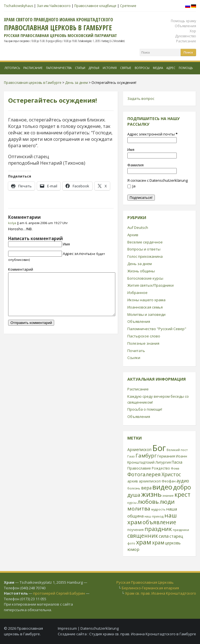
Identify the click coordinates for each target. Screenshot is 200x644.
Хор (193, 31)
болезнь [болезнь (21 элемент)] (134, 488)
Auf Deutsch (138, 227)
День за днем (140, 264)
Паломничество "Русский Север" (157, 329)
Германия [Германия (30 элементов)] (166, 456)
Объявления (185, 26)
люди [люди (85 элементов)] (167, 502)
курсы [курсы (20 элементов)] (132, 503)
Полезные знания (143, 343)
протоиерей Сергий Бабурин (59, 593)
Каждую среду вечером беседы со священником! (158, 399)
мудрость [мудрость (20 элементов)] (158, 509)
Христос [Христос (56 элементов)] (171, 474)
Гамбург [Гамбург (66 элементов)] (146, 455)
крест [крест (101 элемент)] (182, 494)
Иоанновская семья (145, 307)
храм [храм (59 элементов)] (158, 542)
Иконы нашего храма (146, 300)
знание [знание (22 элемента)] (168, 495)
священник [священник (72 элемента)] (143, 536)
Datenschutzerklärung (100, 628)
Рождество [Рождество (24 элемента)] (161, 468)
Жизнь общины (141, 271)
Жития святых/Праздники (150, 285)
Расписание (186, 41)
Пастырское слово (144, 336)
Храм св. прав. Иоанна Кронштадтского (161, 593)
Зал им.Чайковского (54, 6)
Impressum (67, 628)
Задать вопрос (141, 98)
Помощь (186, 68)
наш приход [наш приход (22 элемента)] (154, 516)
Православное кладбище (95, 6)
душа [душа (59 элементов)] (134, 495)
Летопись (12, 68)
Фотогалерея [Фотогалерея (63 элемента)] (144, 474)
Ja (131, 186)
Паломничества (59, 68)
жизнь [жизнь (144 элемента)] (151, 494)
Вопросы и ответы (144, 249)
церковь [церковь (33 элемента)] (173, 543)
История (110, 68)
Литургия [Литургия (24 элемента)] (163, 462)
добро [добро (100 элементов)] (182, 487)
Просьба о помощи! (145, 409)
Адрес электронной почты (152, 134)
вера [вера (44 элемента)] (146, 488)
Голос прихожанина (145, 256)
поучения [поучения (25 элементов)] (135, 530)
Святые (126, 68)
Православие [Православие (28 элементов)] (139, 468)
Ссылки (134, 358)
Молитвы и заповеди (146, 314)
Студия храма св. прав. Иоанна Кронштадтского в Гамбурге (143, 634)
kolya (12, 223)
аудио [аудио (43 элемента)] (183, 481)
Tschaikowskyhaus (19, 6)
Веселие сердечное (145, 242)
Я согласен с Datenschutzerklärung (158, 180)
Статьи (80, 68)
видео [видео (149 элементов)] (162, 487)
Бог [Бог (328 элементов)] (159, 448)
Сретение (128, 6)
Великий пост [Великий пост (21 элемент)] (177, 450)
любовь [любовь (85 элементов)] (148, 502)
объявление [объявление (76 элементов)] (159, 522)
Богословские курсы (145, 278)
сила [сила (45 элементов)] (164, 536)
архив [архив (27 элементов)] (133, 481)
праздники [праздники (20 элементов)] (181, 530)
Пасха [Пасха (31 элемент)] (177, 462)
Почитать (136, 351)
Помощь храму (183, 21)
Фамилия (135, 165)
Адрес (171, 68)
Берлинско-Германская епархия (150, 588)
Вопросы (142, 68)
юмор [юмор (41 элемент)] (133, 549)
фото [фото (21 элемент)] (131, 543)
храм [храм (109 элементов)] (144, 542)
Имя (66, 244)
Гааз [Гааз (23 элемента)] (131, 456)
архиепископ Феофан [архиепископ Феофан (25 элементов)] (157, 481)
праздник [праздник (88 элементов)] (158, 529)
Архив (133, 235)
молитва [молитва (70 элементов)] (139, 509)
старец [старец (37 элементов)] (176, 536)
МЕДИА (158, 68)
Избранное (137, 293)
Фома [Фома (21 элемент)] (175, 468)
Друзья (94, 68)
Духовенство (186, 36)
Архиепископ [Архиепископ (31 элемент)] (139, 449)
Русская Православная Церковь (145, 582)
